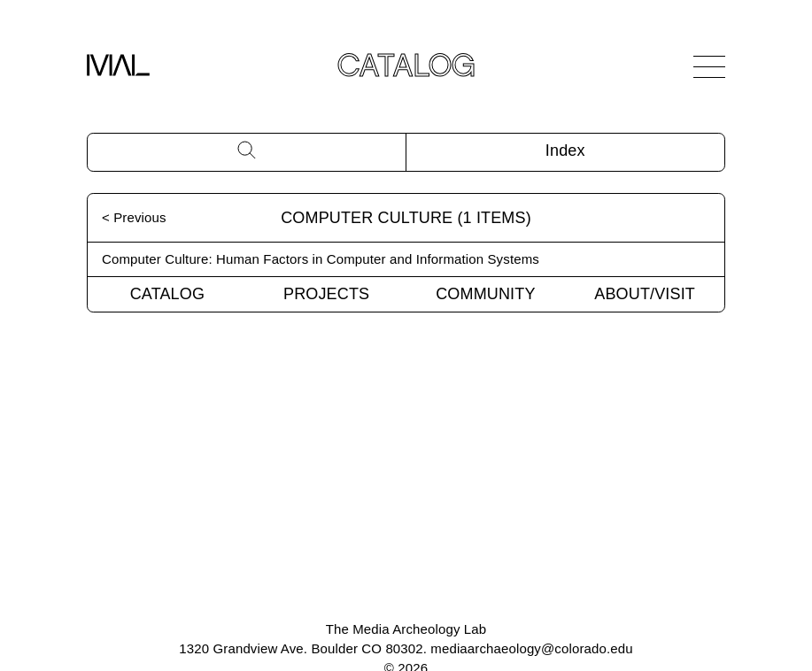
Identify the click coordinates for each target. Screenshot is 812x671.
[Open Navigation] (709, 66)
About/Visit (645, 294)
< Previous (134, 217)
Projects (326, 294)
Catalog (167, 294)
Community (485, 294)
